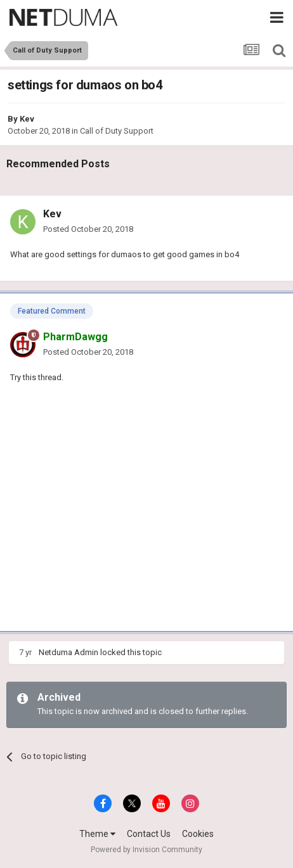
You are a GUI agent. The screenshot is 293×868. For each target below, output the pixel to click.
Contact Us (149, 834)
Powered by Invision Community (146, 850)
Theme (97, 834)
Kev (27, 119)
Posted (88, 229)
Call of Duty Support (117, 131)
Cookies (198, 834)
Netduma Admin (68, 652)
